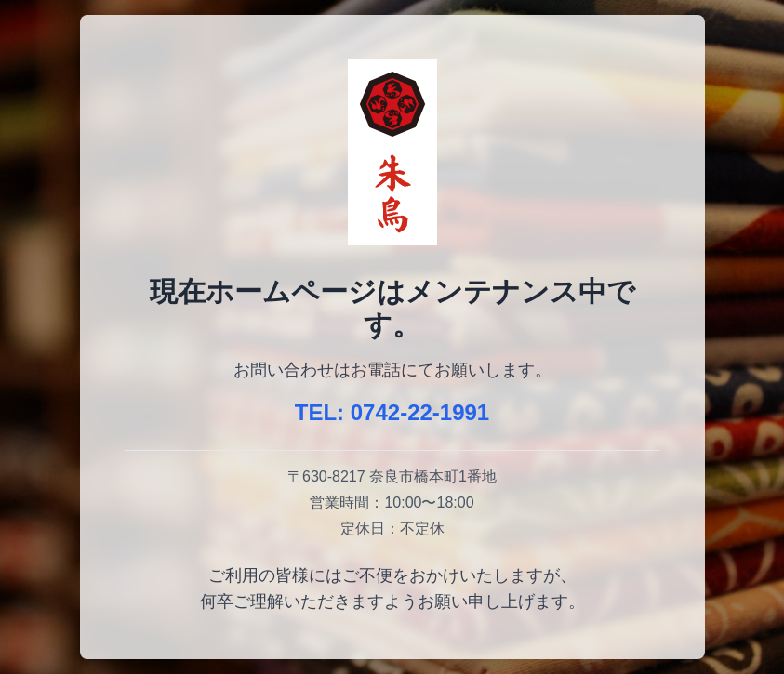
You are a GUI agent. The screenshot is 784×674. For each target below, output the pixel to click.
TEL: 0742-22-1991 (392, 412)
